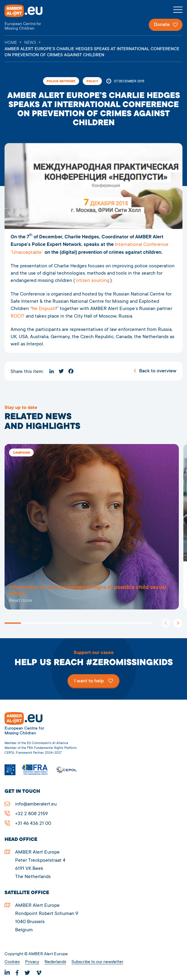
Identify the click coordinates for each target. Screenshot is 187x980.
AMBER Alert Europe (29, 18)
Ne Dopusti (43, 309)
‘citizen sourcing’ (93, 281)
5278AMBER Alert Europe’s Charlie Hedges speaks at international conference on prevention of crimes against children (92, 527)
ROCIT (18, 316)
